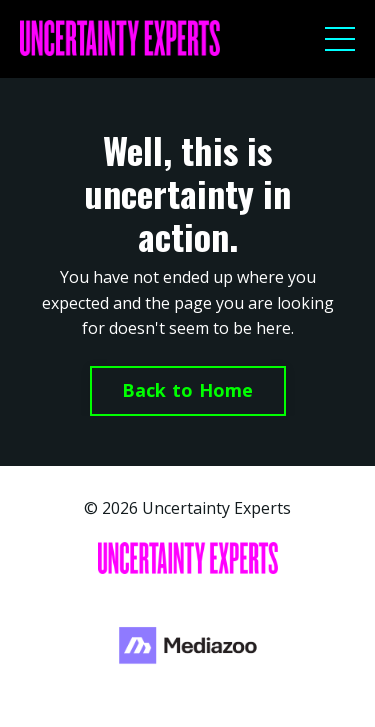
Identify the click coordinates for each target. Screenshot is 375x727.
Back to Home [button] (188, 390)
